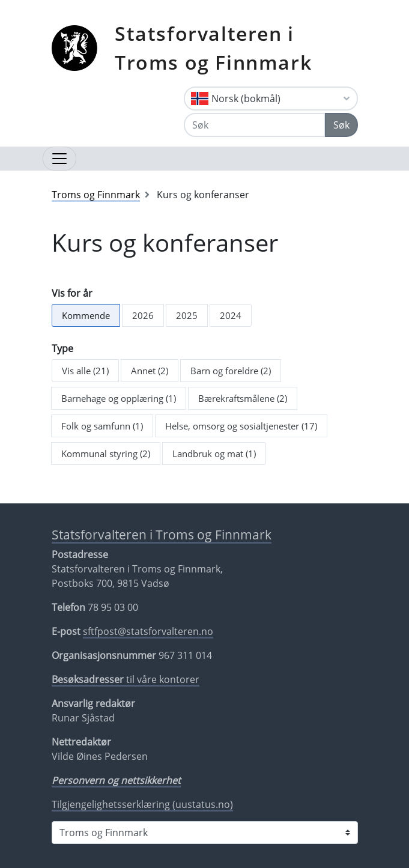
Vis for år (72, 293)
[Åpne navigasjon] (59, 159)
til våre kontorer (126, 679)
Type (62, 348)
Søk (341, 125)
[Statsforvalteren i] (205, 833)
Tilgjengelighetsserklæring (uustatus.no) (142, 804)
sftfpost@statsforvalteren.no (148, 631)
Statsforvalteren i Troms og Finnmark (213, 48)
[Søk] (255, 125)
